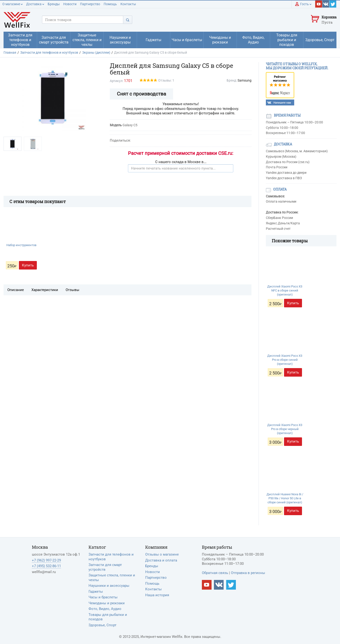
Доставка (35, 4)
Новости (70, 4)
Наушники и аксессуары (109, 586)
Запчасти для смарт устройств (105, 567)
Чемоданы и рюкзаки (107, 603)
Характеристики (45, 290)
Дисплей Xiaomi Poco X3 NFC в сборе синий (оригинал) (285, 290)
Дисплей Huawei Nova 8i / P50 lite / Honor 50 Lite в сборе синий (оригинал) (285, 498)
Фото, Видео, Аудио (105, 609)
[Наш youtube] (319, 4)
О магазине (13, 4)
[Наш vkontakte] (326, 4)
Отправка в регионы (248, 573)
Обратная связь (215, 573)
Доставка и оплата (161, 560)
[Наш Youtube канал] (207, 585)
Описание (16, 290)
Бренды (54, 4)
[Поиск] (128, 20)
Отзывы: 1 (166, 80)
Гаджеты (96, 592)
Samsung (244, 80)
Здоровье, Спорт (102, 625)
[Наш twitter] (333, 4)
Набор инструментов (21, 245)
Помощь (110, 4)
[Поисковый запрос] (83, 20)
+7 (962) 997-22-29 (46, 560)
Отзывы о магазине (162, 554)
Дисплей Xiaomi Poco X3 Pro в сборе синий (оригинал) (285, 360)
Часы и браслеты (103, 597)
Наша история (157, 595)
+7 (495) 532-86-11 (46, 566)
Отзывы (72, 290)
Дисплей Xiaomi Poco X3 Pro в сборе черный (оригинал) (285, 429)
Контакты (128, 4)
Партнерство (90, 4)
